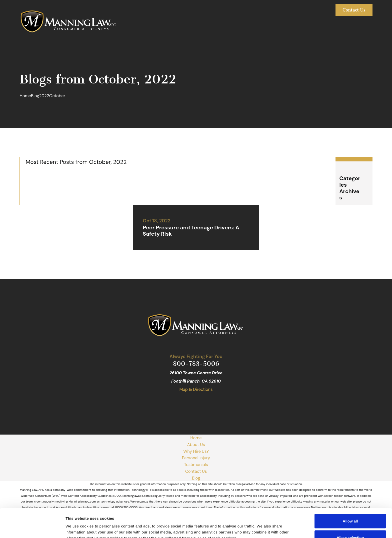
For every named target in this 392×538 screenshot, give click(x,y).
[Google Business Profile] (177, 403)
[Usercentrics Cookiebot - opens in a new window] (32, 528)
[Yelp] (202, 403)
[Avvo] (215, 403)
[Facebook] (190, 403)
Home (196, 438)
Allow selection (350, 508)
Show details (262, 525)
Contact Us (354, 10)
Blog (196, 478)
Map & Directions (196, 389)
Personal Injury (196, 458)
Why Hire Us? (196, 451)
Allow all (350, 492)
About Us (196, 445)
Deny (350, 525)
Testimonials (196, 465)
